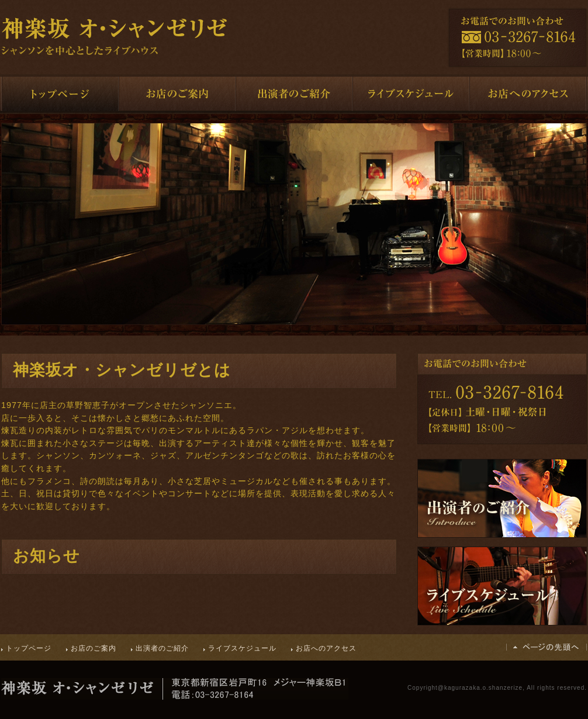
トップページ (29, 648)
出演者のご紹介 (162, 648)
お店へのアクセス (326, 648)
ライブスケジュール (242, 648)
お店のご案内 (94, 648)
